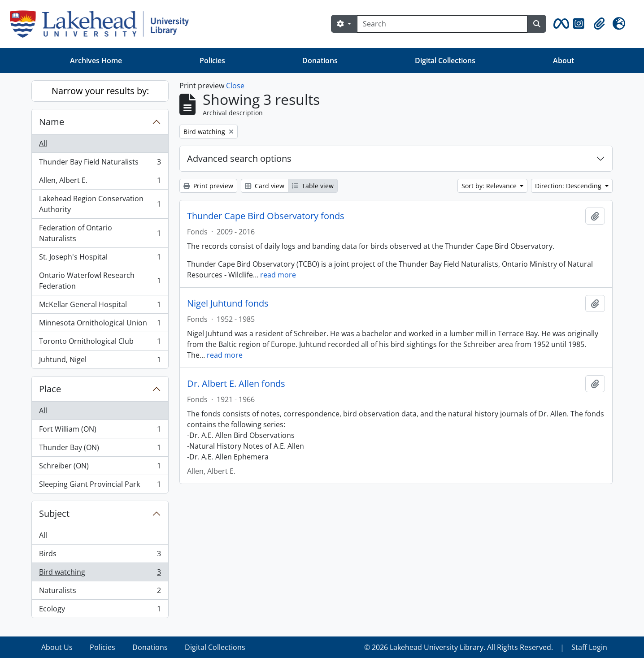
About (563, 61)
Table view (313, 186)
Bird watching (100, 574)
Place (50, 389)
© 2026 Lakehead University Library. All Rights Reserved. (459, 647)
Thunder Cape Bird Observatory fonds (266, 216)
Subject (54, 513)
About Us (57, 647)
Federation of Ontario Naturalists (100, 233)
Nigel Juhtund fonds (228, 303)
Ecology (100, 610)
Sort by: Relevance (490, 186)
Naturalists (100, 592)
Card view (265, 186)
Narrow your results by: (100, 91)
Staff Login (589, 647)
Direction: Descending (569, 186)
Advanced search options (239, 158)
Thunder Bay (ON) (100, 449)
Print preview (208, 186)
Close (235, 86)
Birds (100, 556)
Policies (212, 61)
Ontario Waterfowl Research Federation (100, 281)
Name (52, 122)
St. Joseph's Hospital (100, 259)
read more (278, 275)
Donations (320, 61)
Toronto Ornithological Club (100, 343)
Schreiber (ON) (100, 468)
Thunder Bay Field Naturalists (100, 164)
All (43, 143)
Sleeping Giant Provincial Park (100, 486)
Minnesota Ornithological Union (100, 325)
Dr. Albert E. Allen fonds (236, 384)
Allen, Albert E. (100, 182)
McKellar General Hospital (100, 306)
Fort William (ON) (100, 431)
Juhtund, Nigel (100, 361)
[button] (560, 24)
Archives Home (96, 61)
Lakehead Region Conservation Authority (100, 204)
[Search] (442, 24)
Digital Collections (445, 61)
